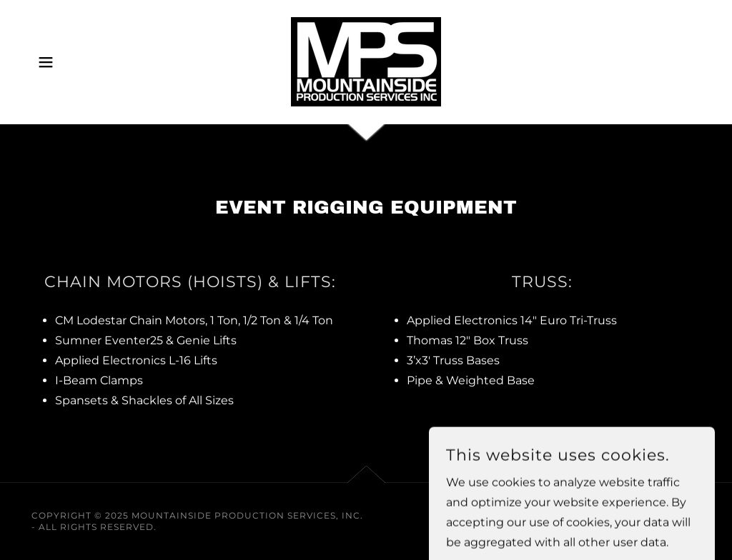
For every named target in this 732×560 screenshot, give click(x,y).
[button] (46, 62)
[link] (366, 61)
